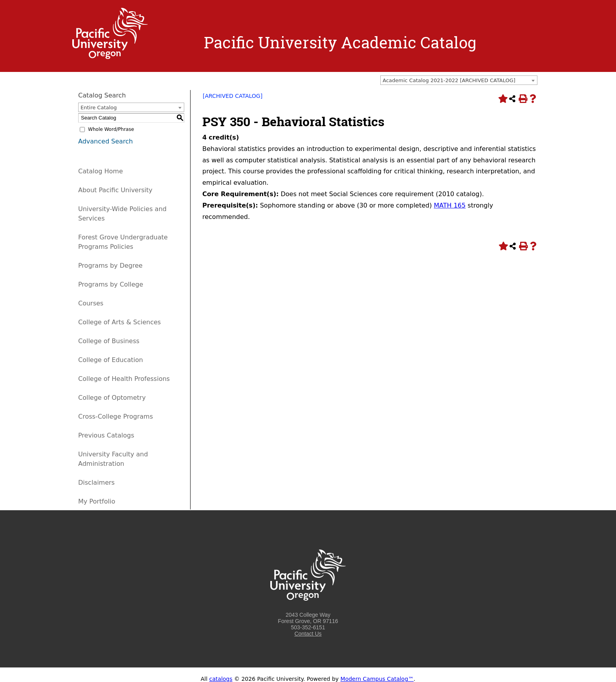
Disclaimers (96, 483)
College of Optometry (112, 398)
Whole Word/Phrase (111, 129)
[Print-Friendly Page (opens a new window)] (522, 99)
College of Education (111, 360)
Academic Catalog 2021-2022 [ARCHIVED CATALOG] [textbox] (449, 80)
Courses (91, 303)
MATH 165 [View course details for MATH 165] (450, 205)
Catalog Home (101, 171)
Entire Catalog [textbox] (99, 108)
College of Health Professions (124, 379)
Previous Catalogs (106, 435)
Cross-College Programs (115, 416)
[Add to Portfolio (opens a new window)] (502, 99)
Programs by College (111, 284)
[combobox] (459, 80)
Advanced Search (105, 141)
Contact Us (308, 634)
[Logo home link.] (110, 57)
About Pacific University (115, 190)
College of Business (109, 341)
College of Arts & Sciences (119, 322)
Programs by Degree (110, 266)
